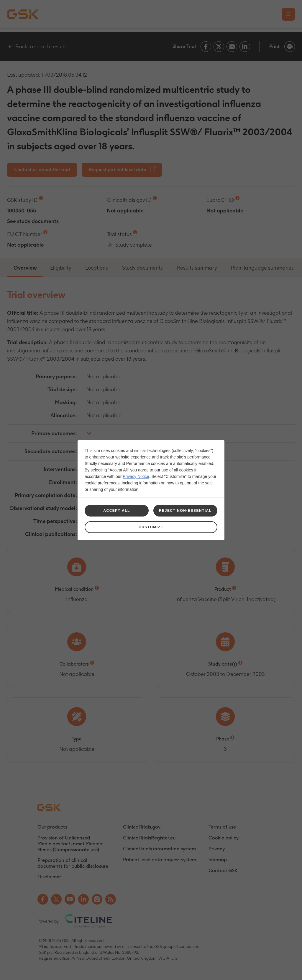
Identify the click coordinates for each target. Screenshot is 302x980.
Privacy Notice (136, 476)
